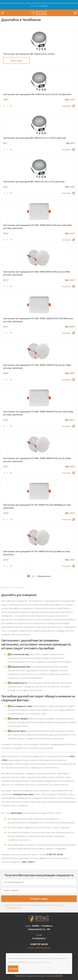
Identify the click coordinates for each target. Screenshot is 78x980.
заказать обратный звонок (39, 948)
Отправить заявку (39, 899)
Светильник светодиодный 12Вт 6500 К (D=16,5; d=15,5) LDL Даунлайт (37, 94)
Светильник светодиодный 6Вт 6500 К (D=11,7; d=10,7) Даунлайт (35, 138)
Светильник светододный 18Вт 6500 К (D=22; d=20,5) (29, 54)
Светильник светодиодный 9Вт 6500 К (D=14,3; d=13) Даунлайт (34, 182)
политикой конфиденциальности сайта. (39, 962)
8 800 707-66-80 (39, 944)
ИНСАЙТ (59, 976)
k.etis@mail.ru (39, 938)
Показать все (44, 576)
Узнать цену (16, 60)
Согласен (13, 969)
